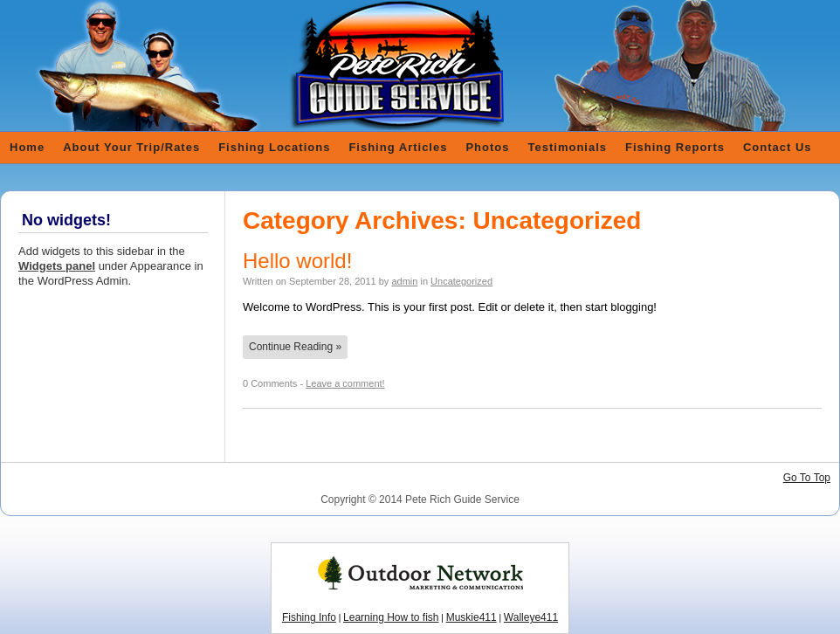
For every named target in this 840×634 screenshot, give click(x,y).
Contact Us (778, 147)
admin (404, 281)
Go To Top (807, 478)
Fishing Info (309, 617)
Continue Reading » (295, 347)
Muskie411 (472, 617)
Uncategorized (461, 281)
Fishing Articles (398, 147)
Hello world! (297, 261)
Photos (487, 147)
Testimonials (568, 147)
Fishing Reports (675, 147)
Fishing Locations (274, 147)
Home (27, 147)
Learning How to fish (391, 617)
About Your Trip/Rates (131, 147)
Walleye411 (531, 617)
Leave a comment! (345, 383)
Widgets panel (57, 266)
